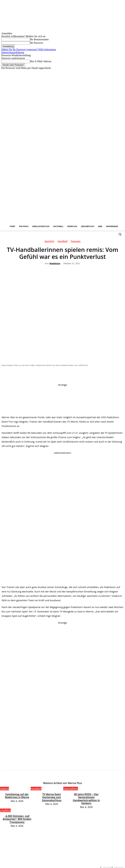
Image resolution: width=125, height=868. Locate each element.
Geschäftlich (71, 788)
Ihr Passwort (37, 43)
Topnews (75, 242)
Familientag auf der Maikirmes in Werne (17, 795)
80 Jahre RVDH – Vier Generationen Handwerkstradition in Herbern (86, 798)
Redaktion (55, 264)
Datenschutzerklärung (13, 52)
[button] (120, 234)
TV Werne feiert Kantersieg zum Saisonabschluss (52, 795)
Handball (62, 242)
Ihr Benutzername (39, 39)
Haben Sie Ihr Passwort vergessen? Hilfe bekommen (29, 49)
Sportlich (49, 242)
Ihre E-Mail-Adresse (41, 61)
